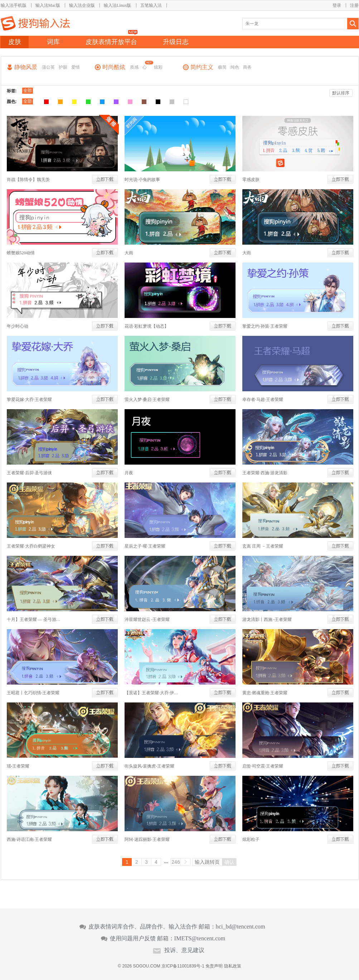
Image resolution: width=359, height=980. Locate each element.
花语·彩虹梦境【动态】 (147, 326)
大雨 (129, 253)
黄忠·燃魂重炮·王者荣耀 (265, 693)
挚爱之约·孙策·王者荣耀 (265, 326)
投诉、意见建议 (184, 950)
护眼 (63, 67)
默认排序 (341, 93)
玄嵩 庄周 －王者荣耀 (263, 546)
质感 (134, 67)
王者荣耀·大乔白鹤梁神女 (31, 546)
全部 (28, 90)
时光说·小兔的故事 (142, 180)
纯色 (235, 67)
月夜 (129, 473)
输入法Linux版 (118, 5)
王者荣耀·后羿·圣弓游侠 (29, 473)
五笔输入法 (151, 5)
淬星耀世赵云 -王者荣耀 (147, 619)
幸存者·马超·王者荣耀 (263, 400)
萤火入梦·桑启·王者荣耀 (147, 400)
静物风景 (26, 67)
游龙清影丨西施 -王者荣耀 (267, 619)
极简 (222, 67)
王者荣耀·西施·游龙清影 (265, 473)
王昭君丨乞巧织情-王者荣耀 (33, 693)
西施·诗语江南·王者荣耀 (29, 839)
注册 (354, 5)
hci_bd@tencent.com (241, 927)
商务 (247, 67)
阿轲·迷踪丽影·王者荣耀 (147, 839)
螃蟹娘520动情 (21, 253)
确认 (229, 862)
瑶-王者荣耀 (18, 766)
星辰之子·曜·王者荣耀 (145, 546)
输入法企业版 (82, 5)
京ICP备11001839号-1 (183, 966)
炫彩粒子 (251, 839)
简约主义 (202, 67)
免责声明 (214, 966)
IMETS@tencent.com (200, 939)
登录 (337, 5)
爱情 (76, 67)
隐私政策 (233, 966)
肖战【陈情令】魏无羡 (28, 180)
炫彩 (158, 67)
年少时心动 (18, 326)
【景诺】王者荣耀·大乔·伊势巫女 (151, 693)
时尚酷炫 (114, 67)
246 (176, 862)
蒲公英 (48, 67)
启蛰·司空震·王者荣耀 (263, 766)
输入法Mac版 (48, 5)
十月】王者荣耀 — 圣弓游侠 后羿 (34, 619)
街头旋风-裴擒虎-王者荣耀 (150, 766)
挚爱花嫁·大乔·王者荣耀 (29, 400)
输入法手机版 (14, 5)
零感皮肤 (251, 180)
